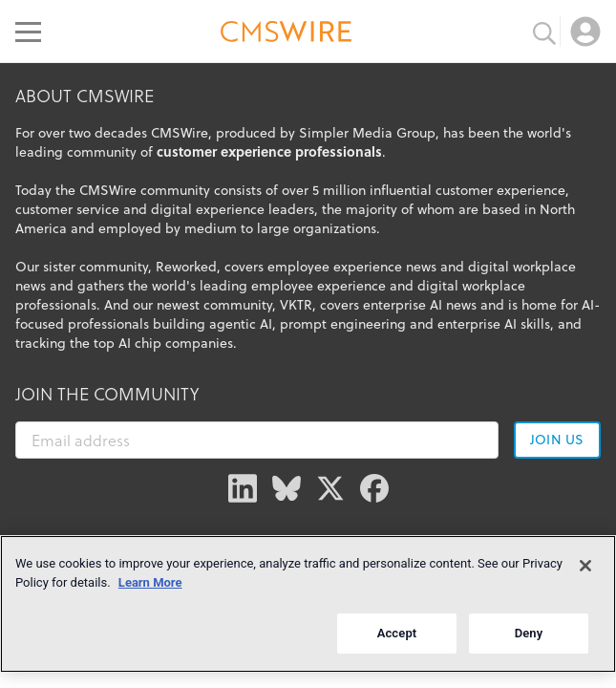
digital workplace (471, 286)
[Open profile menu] (585, 32)
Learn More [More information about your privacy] (150, 582)
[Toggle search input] (544, 32)
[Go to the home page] (287, 34)
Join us (557, 440)
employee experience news (352, 267)
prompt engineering (343, 324)
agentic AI (241, 324)
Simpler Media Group (367, 133)
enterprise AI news (420, 305)
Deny (529, 633)
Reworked (186, 267)
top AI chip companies (163, 343)
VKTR (296, 305)
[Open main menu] (28, 32)
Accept (397, 633)
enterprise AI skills (494, 324)
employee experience (319, 286)
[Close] (585, 566)
